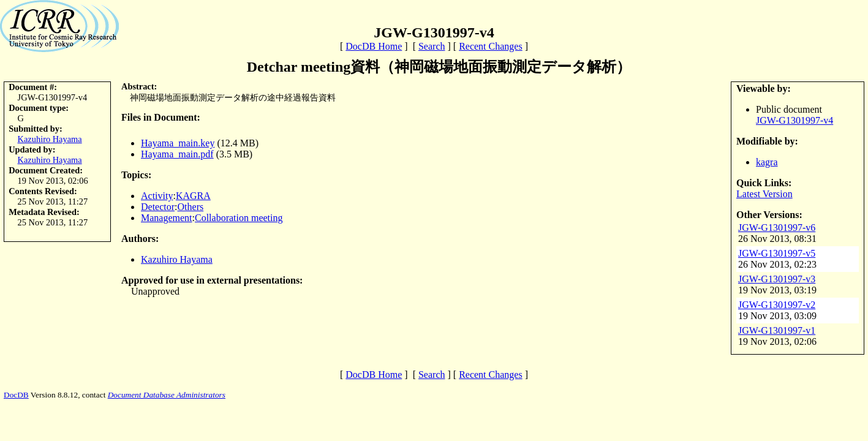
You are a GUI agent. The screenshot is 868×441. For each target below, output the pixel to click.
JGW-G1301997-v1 (777, 330)
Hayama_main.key (178, 143)
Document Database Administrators (167, 395)
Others (191, 207)
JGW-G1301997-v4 (794, 120)
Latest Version (764, 194)
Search (432, 46)
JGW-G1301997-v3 (777, 279)
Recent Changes (491, 46)
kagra (767, 162)
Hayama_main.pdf (177, 154)
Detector (158, 207)
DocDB (16, 395)
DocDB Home (374, 46)
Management (167, 218)
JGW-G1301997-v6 (777, 228)
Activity (157, 196)
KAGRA (193, 196)
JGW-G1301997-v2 (777, 305)
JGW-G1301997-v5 (777, 253)
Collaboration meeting (239, 218)
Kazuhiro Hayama (50, 139)
